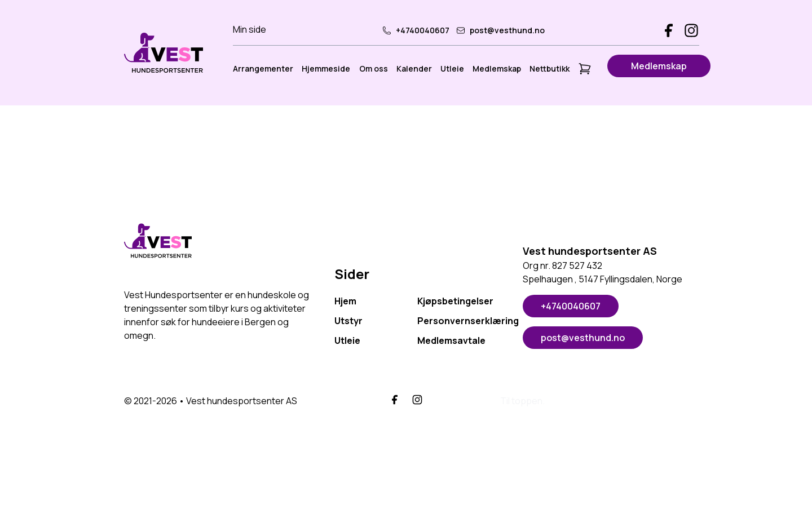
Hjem (345, 301)
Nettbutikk (550, 68)
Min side (250, 29)
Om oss (374, 68)
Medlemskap (497, 68)
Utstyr (348, 321)
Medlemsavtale (451, 340)
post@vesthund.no (500, 30)
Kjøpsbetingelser (455, 301)
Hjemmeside (326, 68)
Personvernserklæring (459, 321)
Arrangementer (263, 68)
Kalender (414, 68)
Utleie (452, 68)
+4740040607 (416, 30)
